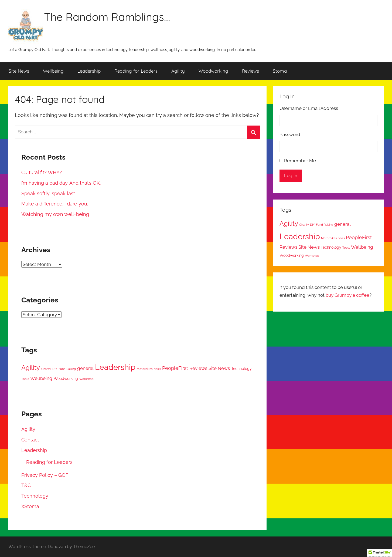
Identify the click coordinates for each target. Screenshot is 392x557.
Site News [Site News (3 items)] (219, 368)
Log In (291, 175)
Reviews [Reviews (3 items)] (198, 368)
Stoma (280, 71)
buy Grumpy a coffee (347, 295)
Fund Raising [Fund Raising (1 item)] (67, 369)
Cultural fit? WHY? (42, 172)
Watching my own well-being (55, 214)
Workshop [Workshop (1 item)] (86, 379)
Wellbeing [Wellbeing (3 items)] (41, 378)
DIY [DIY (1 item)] (55, 369)
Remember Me (300, 161)
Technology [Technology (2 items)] (241, 369)
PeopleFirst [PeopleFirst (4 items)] (175, 368)
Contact (30, 440)
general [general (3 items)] (85, 368)
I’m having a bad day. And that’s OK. (61, 183)
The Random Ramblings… (107, 17)
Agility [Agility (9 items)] (31, 368)
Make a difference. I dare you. (55, 204)
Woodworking (213, 71)
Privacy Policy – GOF (45, 475)
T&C (26, 485)
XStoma (30, 506)
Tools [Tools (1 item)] (25, 379)
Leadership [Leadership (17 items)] (115, 367)
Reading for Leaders (136, 71)
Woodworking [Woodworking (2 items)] (66, 379)
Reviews (250, 71)
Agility (178, 71)
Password (290, 134)
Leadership (89, 71)
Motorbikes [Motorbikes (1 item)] (145, 369)
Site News (19, 71)
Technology (35, 496)
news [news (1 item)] (157, 369)
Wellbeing (53, 71)
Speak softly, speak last (48, 193)
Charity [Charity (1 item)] (46, 369)
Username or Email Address (309, 108)
